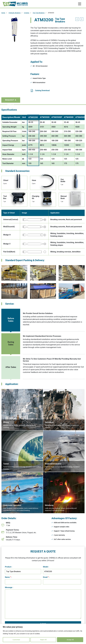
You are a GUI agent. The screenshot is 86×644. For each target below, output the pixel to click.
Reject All (43, 640)
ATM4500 (69, 117)
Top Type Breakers (39, 13)
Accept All (70, 640)
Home (3, 13)
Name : (8, 577)
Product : (9, 567)
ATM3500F (57, 117)
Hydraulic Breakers (15, 13)
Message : (9, 587)
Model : (46, 567)
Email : (46, 577)
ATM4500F (81, 117)
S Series (27, 13)
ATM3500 (45, 117)
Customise (16, 640)
